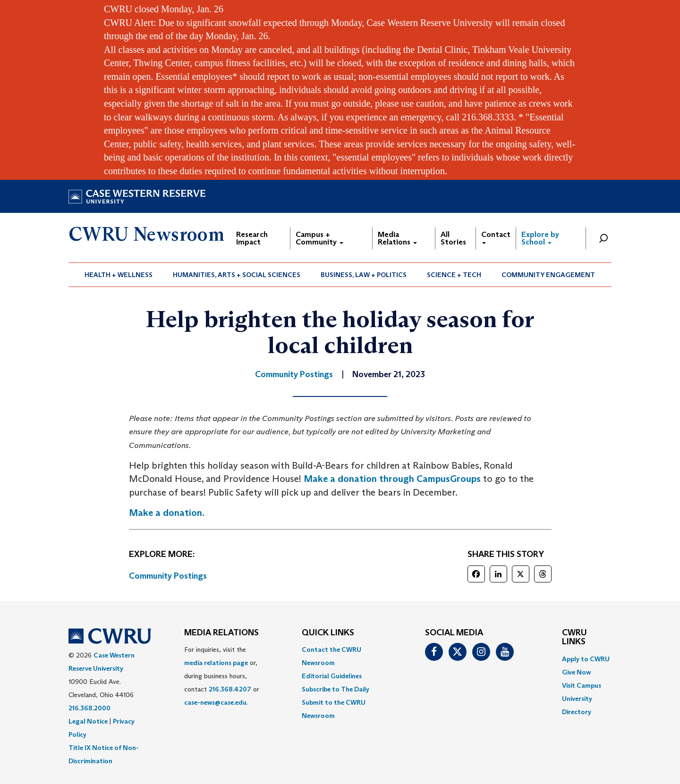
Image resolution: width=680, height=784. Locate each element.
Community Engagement (548, 275)
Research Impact (252, 238)
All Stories (453, 238)
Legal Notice (88, 721)
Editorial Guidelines (332, 676)
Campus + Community (319, 238)
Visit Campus (582, 685)
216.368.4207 (230, 689)
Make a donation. (167, 513)
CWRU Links (574, 638)
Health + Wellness (119, 275)
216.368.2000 (89, 708)
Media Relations (397, 238)
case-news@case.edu (215, 702)
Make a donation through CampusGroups (392, 479)
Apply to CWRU (586, 659)
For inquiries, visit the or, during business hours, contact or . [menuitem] (222, 676)
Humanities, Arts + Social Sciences (237, 275)
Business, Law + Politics (364, 275)
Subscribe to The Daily (336, 689)
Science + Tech (454, 275)
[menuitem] (119, 275)
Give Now (576, 672)
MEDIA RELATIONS (221, 633)
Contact (496, 237)
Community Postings (168, 576)
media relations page (216, 663)
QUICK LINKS (328, 633)
